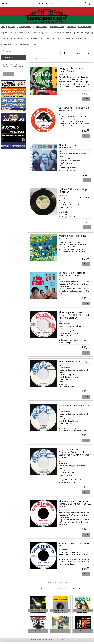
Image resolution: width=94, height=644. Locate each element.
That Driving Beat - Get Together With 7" (71, 146)
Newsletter (11, 27)
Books (33, 44)
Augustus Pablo (6, 33)
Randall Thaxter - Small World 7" (74, 545)
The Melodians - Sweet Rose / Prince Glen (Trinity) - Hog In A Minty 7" (75, 504)
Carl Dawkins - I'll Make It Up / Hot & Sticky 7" (75, 109)
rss (62, 640)
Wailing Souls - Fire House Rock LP (72, 237)
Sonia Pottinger (81, 38)
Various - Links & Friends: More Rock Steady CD (72, 274)
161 (74, 588)
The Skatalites (24, 44)
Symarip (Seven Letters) (9, 44)
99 (55, 588)
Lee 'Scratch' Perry (30, 38)
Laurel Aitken (17, 38)
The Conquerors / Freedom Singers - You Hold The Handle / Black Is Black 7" (75, 315)
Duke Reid (79, 33)
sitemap (57, 640)
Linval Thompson (45, 38)
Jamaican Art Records (57, 27)
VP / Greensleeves (85, 27)
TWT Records (71, 27)
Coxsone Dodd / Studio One (64, 33)
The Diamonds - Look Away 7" (74, 362)
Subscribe (8, 74)
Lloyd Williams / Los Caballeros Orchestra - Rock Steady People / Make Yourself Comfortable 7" (75, 454)
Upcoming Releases (24, 27)
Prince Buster (58, 38)
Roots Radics (69, 38)
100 (61, 588)
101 (66, 588)
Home (3, 27)
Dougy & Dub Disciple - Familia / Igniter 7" (71, 70)
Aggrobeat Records (40, 27)
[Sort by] (76, 53)
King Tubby (6, 38)
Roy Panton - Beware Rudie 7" (74, 406)
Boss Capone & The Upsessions (25, 33)
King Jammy (89, 33)
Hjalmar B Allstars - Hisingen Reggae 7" (74, 191)
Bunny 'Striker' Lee (45, 33)
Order (86, 99)
